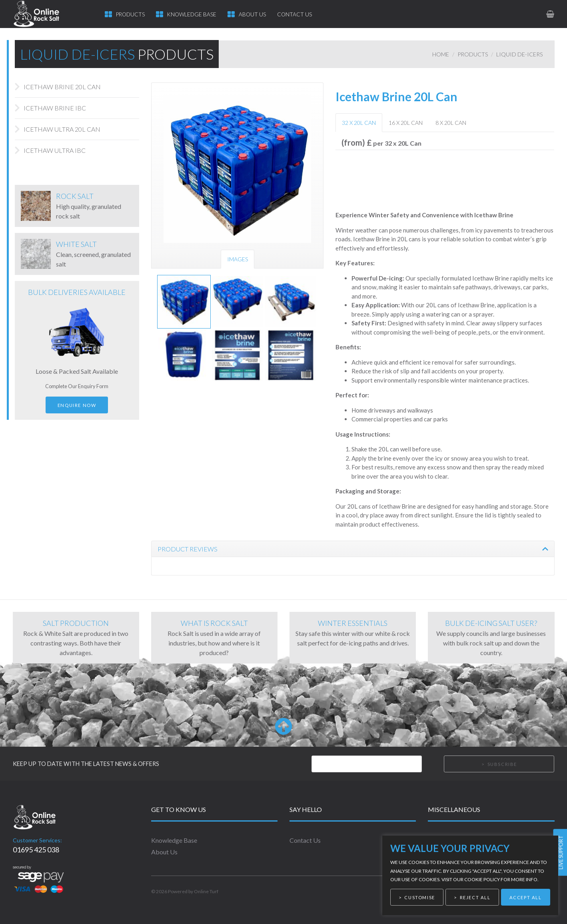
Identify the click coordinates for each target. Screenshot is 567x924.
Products (130, 14)
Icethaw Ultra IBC (55, 150)
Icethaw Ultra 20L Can (62, 129)
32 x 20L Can (359, 123)
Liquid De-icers (519, 54)
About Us (252, 14)
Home (441, 54)
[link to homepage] (44, 14)
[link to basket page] (551, 14)
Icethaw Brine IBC (55, 108)
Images (238, 259)
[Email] (367, 764)
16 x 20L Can (406, 123)
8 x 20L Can (451, 123)
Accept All (526, 897)
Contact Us (294, 14)
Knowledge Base (192, 14)
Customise (419, 897)
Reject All (475, 897)
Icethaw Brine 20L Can (62, 87)
